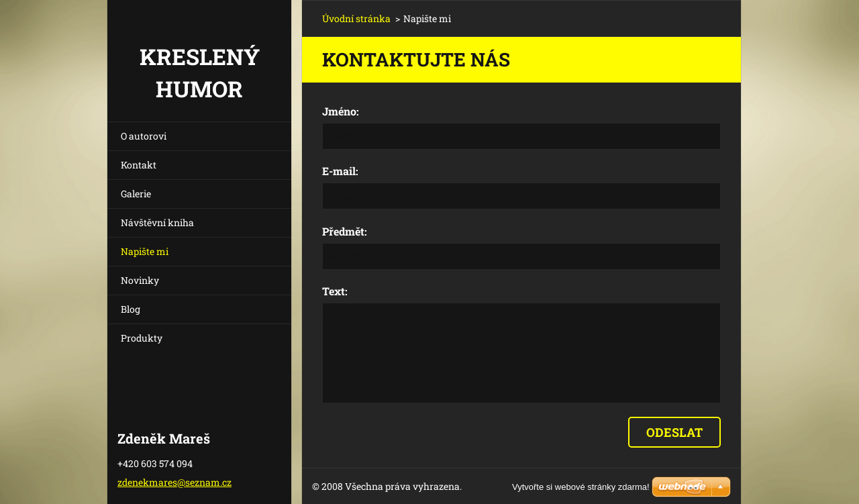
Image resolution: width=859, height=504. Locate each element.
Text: (335, 291)
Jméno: (341, 111)
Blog (131, 309)
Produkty (142, 338)
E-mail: (340, 171)
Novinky (140, 280)
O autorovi (144, 136)
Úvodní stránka (356, 18)
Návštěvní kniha (157, 222)
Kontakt (139, 165)
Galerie (136, 194)
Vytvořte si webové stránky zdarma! (581, 487)
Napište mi (145, 251)
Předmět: (345, 231)
